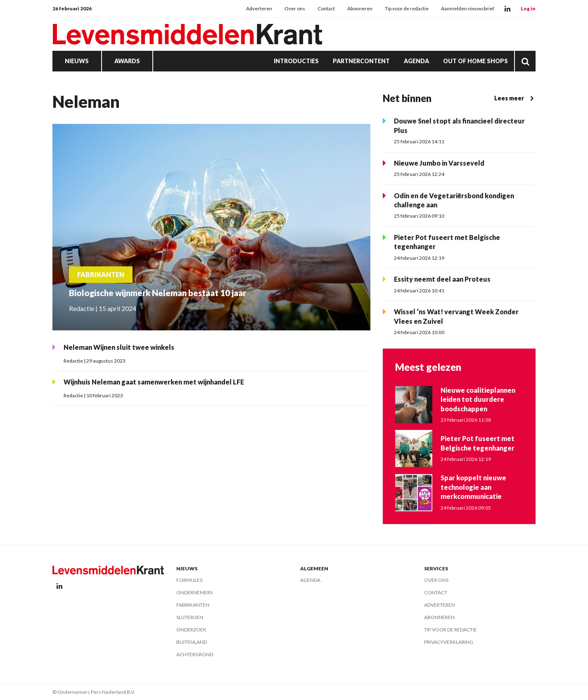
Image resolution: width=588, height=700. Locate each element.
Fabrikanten (193, 605)
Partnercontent (361, 61)
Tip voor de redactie (407, 8)
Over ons (295, 8)
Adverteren (259, 8)
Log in (528, 8)
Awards (127, 61)
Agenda (416, 61)
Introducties (296, 61)
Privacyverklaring (449, 642)
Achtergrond (195, 654)
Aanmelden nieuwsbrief (468, 8)
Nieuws (77, 61)
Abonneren (360, 8)
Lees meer (515, 98)
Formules (189, 580)
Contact (326, 8)
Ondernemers (194, 592)
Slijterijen (190, 617)
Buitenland (192, 642)
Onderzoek (191, 630)
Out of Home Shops (475, 61)
